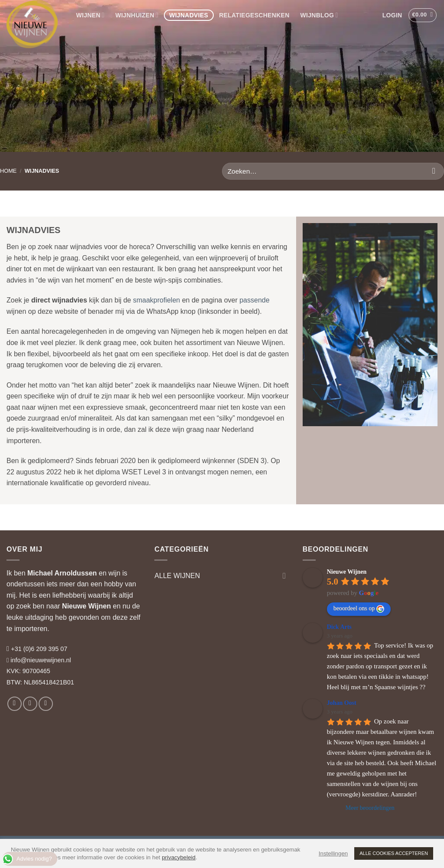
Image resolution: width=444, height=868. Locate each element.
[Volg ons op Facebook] (15, 704)
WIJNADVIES (189, 15)
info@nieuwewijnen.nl (41, 660)
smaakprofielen (157, 300)
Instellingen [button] (333, 853)
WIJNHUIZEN (137, 15)
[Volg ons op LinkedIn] (46, 704)
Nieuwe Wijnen (87, 606)
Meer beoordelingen (370, 808)
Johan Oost (342, 703)
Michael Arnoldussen (62, 573)
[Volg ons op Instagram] (30, 704)
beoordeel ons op (359, 609)
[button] (392, 15)
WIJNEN (90, 15)
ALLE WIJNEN (177, 576)
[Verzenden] (434, 171)
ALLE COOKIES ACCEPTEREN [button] (394, 853)
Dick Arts (339, 627)
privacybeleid (179, 857)
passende (254, 300)
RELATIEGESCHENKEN (254, 15)
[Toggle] (284, 575)
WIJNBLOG (319, 15)
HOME (8, 171)
